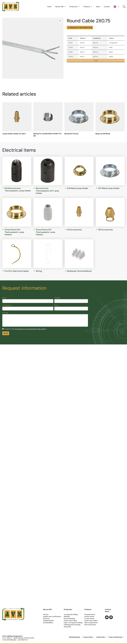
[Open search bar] (124, 7)
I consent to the (25, 329)
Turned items (89, 619)
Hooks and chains (91, 621)
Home (49, 7)
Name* (5, 298)
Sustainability (48, 623)
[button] (60, 21)
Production (75, 7)
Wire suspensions (91, 623)
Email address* (7, 305)
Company (57, 298)
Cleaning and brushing (72, 625)
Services (46, 619)
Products (88, 7)
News (98, 7)
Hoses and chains (70, 621)
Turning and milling (71, 614)
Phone (56, 305)
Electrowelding (69, 619)
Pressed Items (90, 614)
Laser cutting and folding (73, 623)
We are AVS (60, 7)
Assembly (67, 627)
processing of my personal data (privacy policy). (31, 329)
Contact (107, 7)
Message (5, 313)
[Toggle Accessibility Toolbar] (123, 318)
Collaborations (48, 621)
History (46, 614)
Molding (67, 616)
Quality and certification (52, 616)
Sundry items (89, 616)
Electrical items (90, 625)
